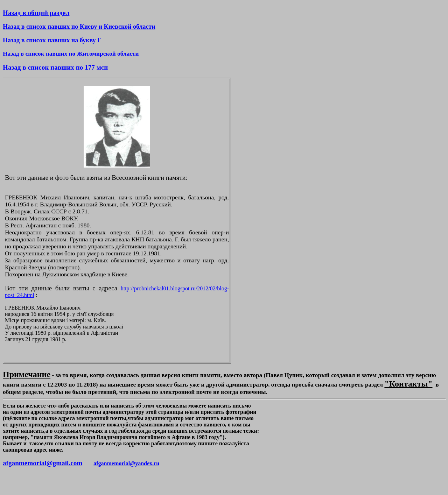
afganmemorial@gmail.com (43, 463)
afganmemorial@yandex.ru (126, 463)
